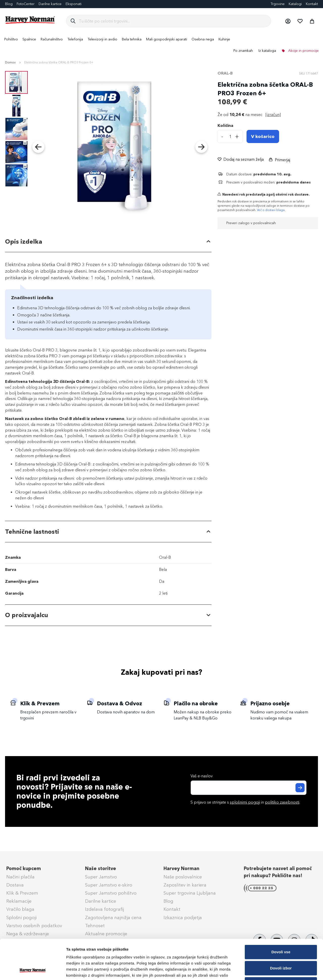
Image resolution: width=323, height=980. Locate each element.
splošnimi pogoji (245, 802)
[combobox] (173, 21)
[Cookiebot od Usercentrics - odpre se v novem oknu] (33, 970)
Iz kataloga (267, 51)
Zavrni (281, 947)
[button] (288, 21)
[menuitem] (11, 39)
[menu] (161, 45)
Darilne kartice (50, 4)
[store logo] (30, 20)
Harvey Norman (181, 869)
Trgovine (278, 4)
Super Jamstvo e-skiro (109, 885)
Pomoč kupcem (24, 869)
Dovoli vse (281, 914)
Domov (10, 62)
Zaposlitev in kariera (185, 885)
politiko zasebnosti (282, 802)
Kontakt (312, 4)
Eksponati (74, 4)
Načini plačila (20, 877)
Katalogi (295, 4)
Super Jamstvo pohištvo (111, 893)
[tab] (108, 242)
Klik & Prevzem (22, 893)
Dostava (15, 885)
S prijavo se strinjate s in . (245, 802)
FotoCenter (26, 4)
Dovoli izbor (281, 931)
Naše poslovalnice (183, 877)
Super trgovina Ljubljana (190, 893)
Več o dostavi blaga (271, 210)
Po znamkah (243, 51)
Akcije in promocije (303, 51)
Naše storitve (101, 869)
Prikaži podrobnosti (263, 970)
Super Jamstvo (101, 877)
